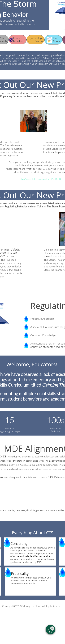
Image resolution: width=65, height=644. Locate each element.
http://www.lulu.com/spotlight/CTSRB (40, 179)
